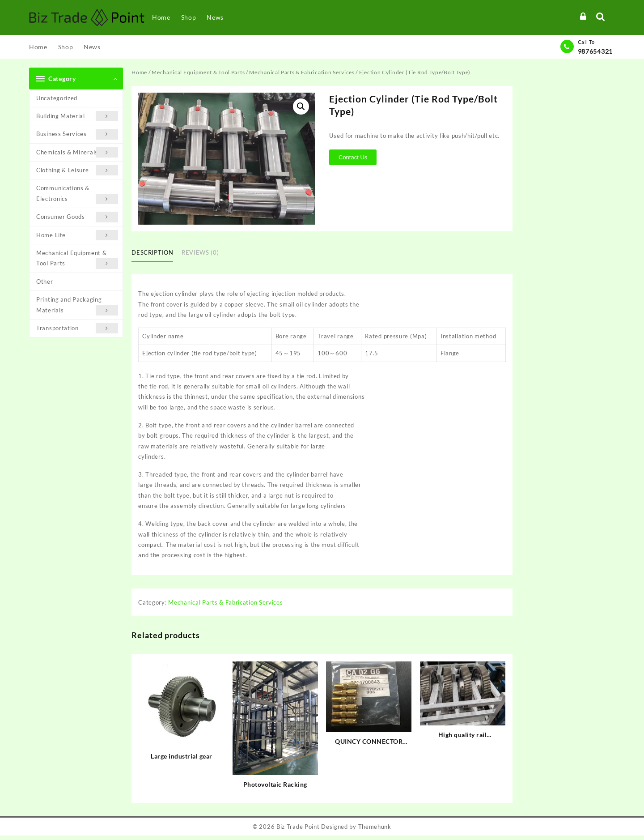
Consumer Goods (77, 217)
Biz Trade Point (298, 827)
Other (45, 281)
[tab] (156, 253)
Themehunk (375, 827)
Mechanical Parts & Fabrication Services (302, 72)
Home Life (77, 235)
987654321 (595, 51)
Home (139, 72)
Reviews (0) (200, 252)
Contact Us (354, 157)
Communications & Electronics (77, 194)
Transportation (77, 328)
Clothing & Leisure (77, 170)
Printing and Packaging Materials (77, 306)
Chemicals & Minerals (77, 152)
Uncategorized (57, 98)
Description (152, 252)
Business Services (77, 134)
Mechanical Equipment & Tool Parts (77, 259)
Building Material (77, 116)
